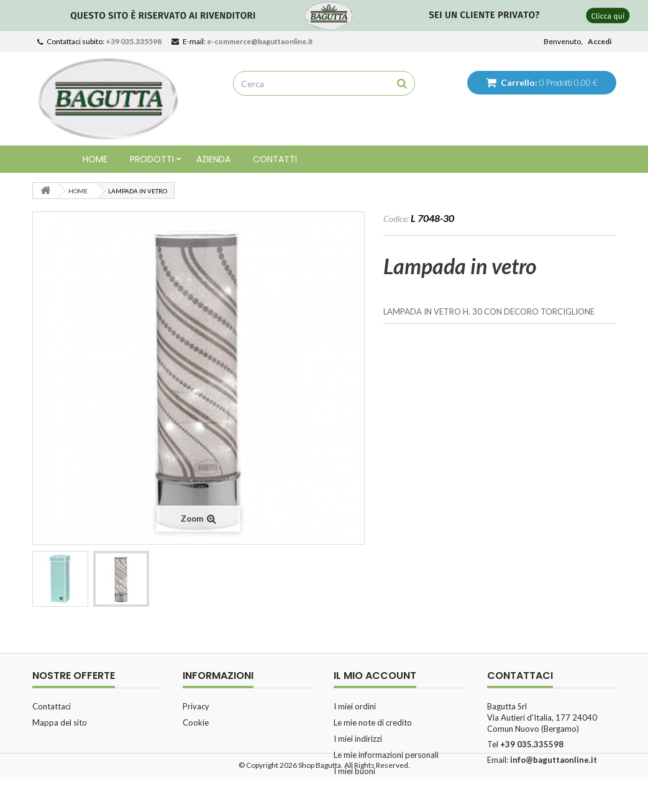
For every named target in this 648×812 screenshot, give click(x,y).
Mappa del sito (60, 722)
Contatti (275, 159)
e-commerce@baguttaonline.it (260, 41)
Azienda (213, 159)
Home (95, 159)
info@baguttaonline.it (554, 760)
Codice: (396, 219)
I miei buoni (354, 771)
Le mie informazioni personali (386, 755)
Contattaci (52, 706)
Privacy (196, 706)
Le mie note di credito (373, 722)
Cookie (196, 722)
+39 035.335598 (134, 41)
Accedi (600, 41)
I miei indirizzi (358, 739)
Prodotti (152, 159)
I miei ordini (355, 706)
